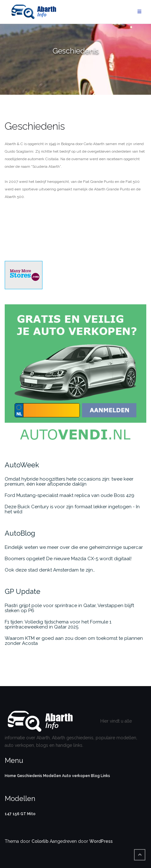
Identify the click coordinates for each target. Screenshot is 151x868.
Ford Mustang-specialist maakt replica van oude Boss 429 (70, 495)
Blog (95, 776)
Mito (31, 814)
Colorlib (40, 841)
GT (23, 814)
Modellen (52, 776)
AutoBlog (20, 533)
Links (105, 776)
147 (8, 814)
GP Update (22, 591)
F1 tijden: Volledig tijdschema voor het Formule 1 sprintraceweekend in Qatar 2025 (58, 624)
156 (16, 814)
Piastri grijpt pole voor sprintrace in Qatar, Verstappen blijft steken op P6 (69, 608)
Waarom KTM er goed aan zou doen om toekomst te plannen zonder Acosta (74, 641)
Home (10, 776)
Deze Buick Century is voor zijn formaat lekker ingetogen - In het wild (72, 509)
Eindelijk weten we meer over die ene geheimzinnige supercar (74, 547)
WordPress (101, 841)
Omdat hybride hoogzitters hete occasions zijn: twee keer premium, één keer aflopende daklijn (69, 482)
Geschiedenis (30, 776)
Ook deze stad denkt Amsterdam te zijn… (50, 570)
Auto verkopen (76, 776)
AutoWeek (22, 465)
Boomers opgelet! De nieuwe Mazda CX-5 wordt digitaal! (68, 559)
